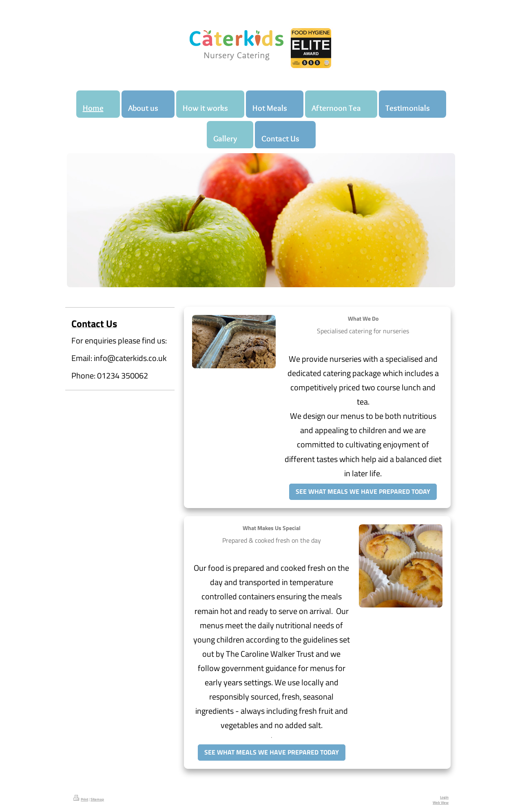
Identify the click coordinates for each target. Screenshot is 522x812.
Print (81, 799)
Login (444, 797)
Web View (441, 803)
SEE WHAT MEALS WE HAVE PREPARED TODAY (363, 491)
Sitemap (97, 799)
